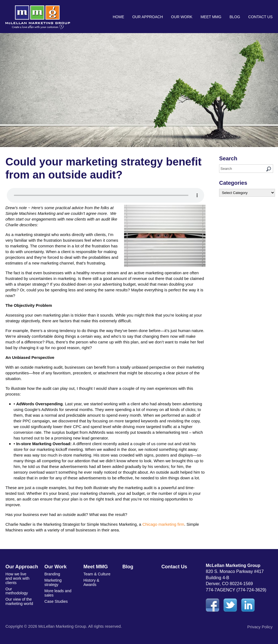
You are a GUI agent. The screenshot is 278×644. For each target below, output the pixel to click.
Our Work (182, 17)
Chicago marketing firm (163, 524)
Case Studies (56, 600)
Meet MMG (211, 17)
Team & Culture (96, 574)
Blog (235, 17)
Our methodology (16, 586)
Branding (52, 574)
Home (118, 17)
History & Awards (91, 582)
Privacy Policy (260, 627)
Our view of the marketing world (19, 596)
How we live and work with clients (19, 576)
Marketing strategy (53, 582)
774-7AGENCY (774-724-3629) (236, 590)
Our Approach (148, 17)
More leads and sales (58, 592)
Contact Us (260, 17)
